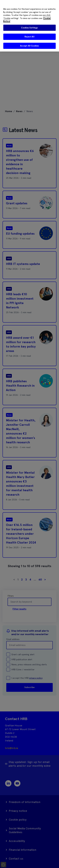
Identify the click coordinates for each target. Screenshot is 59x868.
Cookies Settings (29, 28)
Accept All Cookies (29, 46)
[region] (29, 26)
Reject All (29, 37)
